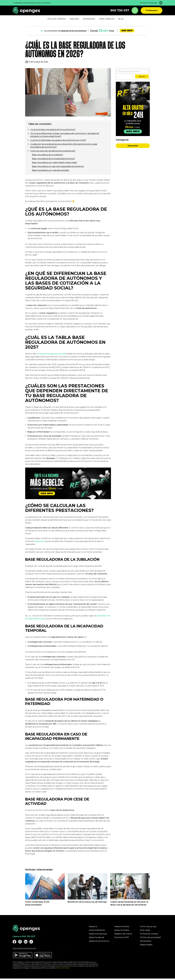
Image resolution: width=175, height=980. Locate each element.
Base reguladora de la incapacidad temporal (53, 159)
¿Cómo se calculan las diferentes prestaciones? (53, 151)
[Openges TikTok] (31, 942)
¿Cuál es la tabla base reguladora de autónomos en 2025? (58, 140)
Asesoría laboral (97, 937)
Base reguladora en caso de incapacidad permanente (58, 166)
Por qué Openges (57, 19)
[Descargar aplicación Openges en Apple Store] (43, 955)
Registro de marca (123, 934)
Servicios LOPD (122, 937)
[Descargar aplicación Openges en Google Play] (23, 955)
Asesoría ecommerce (99, 941)
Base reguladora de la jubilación (48, 155)
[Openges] (26, 10)
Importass (39, 541)
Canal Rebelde (107, 19)
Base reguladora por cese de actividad (50, 170)
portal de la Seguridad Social (51, 354)
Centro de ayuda (148, 926)
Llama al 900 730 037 (24, 936)
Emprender (133, 146)
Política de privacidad (150, 937)
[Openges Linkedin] (26, 942)
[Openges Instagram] (20, 942)
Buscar (142, 76)
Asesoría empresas (98, 934)
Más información (64, 968)
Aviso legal (145, 930)
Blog (121, 19)
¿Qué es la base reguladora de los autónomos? (53, 130)
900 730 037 (120, 10)
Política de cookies (149, 934)
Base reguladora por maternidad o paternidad (54, 162)
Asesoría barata (122, 930)
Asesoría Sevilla (122, 926)
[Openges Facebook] (14, 942)
